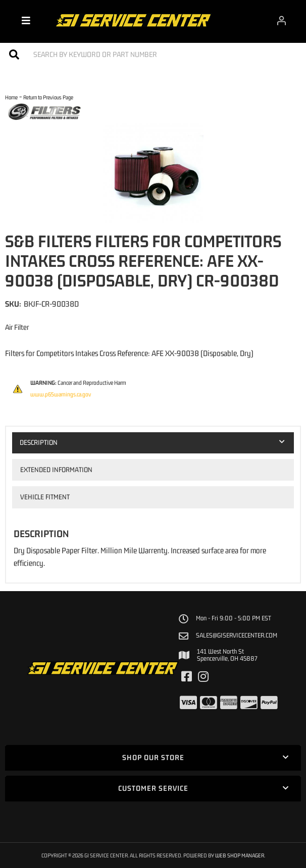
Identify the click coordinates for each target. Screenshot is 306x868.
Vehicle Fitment (45, 497)
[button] (153, 54)
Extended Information (56, 470)
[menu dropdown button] (26, 20)
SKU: (13, 304)
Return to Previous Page (48, 97)
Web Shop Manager (240, 855)
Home (11, 97)
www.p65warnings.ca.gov (61, 394)
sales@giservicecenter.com (237, 635)
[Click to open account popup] (281, 20)
